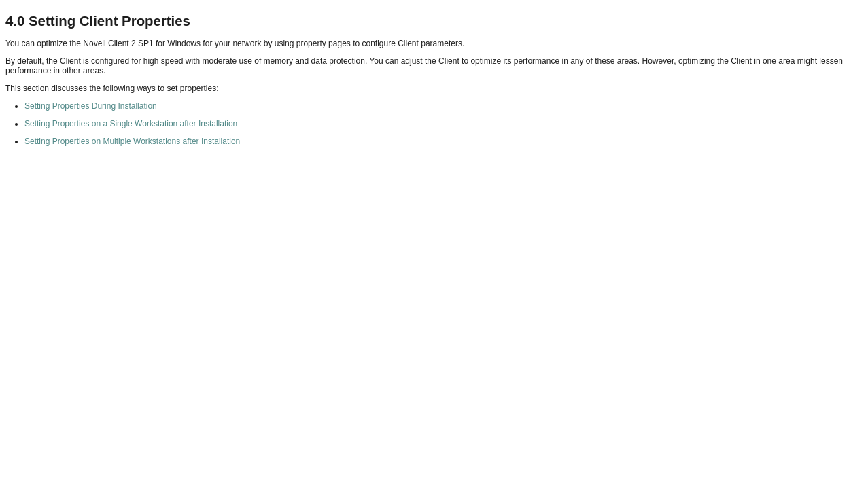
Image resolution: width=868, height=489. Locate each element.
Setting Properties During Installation (91, 106)
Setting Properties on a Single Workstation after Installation (131, 124)
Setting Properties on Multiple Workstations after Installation (132, 141)
